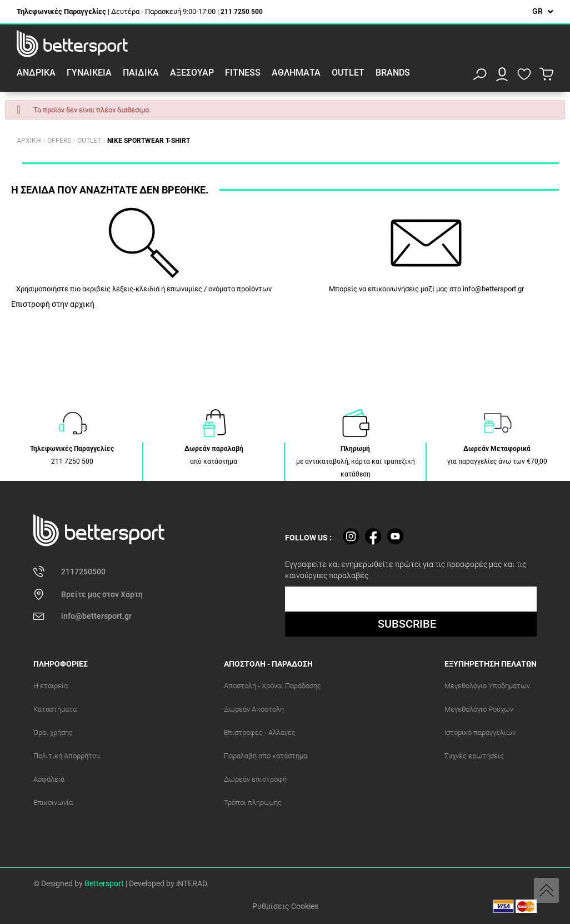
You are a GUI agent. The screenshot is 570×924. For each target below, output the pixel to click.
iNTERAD (191, 883)
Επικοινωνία (53, 803)
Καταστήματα (55, 709)
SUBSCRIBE (407, 624)
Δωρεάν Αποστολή (254, 709)
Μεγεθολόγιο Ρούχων (479, 709)
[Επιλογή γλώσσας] (543, 11)
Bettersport (104, 883)
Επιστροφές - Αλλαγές (260, 732)
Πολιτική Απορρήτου (67, 756)
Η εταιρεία (51, 686)
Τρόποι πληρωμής (253, 803)
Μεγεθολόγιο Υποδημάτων (487, 686)
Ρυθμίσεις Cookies (285, 906)
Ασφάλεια (49, 779)
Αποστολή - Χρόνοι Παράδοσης (272, 686)
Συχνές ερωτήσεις (474, 756)
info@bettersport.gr (493, 289)
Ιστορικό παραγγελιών (480, 732)
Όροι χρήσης (53, 732)
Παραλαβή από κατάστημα (266, 756)
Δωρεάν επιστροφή (255, 779)
